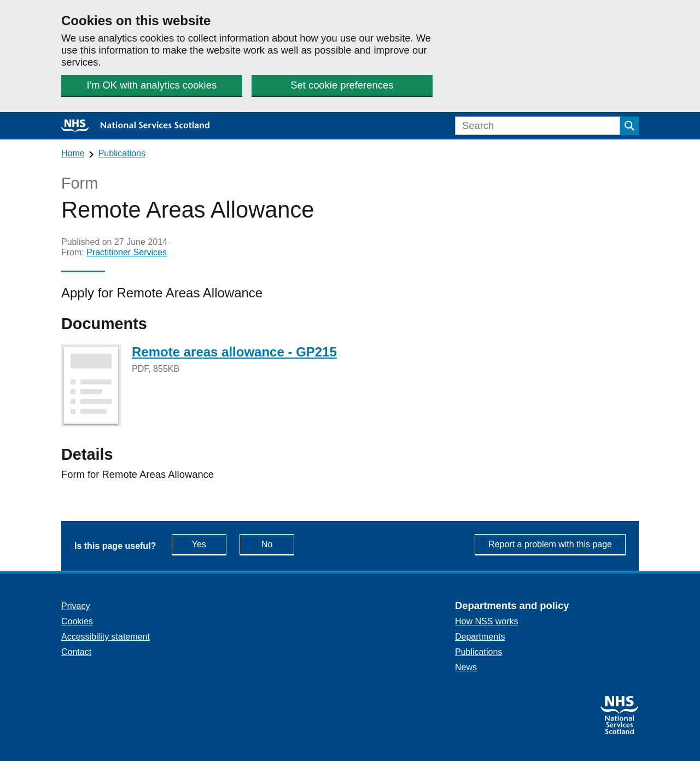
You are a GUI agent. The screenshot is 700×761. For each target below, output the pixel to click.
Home (73, 153)
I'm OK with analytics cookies (152, 85)
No (278, 544)
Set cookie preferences (342, 85)
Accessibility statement (106, 637)
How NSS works (487, 621)
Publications (122, 153)
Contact (76, 652)
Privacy (75, 606)
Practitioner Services (127, 252)
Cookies (77, 621)
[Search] (538, 126)
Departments (480, 637)
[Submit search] (629, 126)
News (466, 667)
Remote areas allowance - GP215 (234, 352)
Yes (209, 544)
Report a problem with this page (550, 544)
